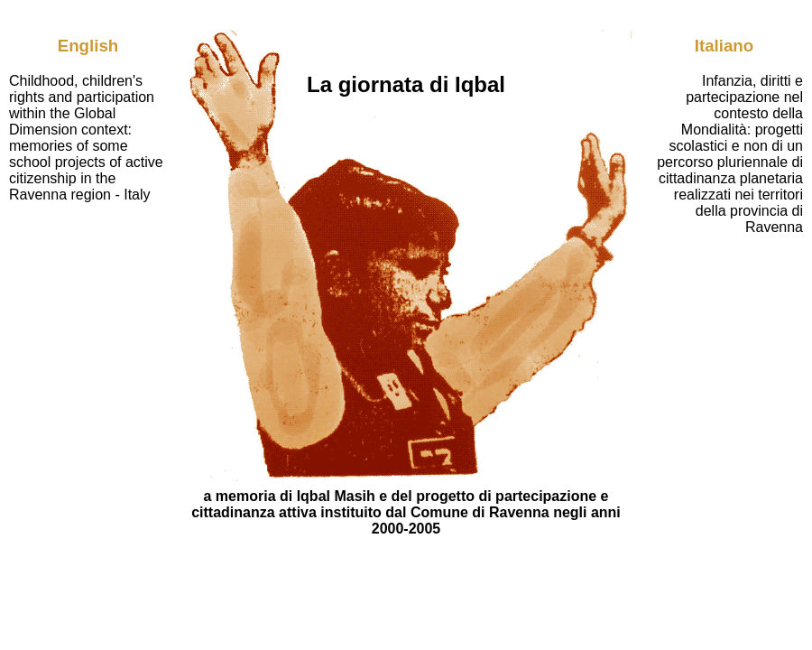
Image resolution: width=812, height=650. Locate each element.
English (88, 46)
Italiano (724, 46)
